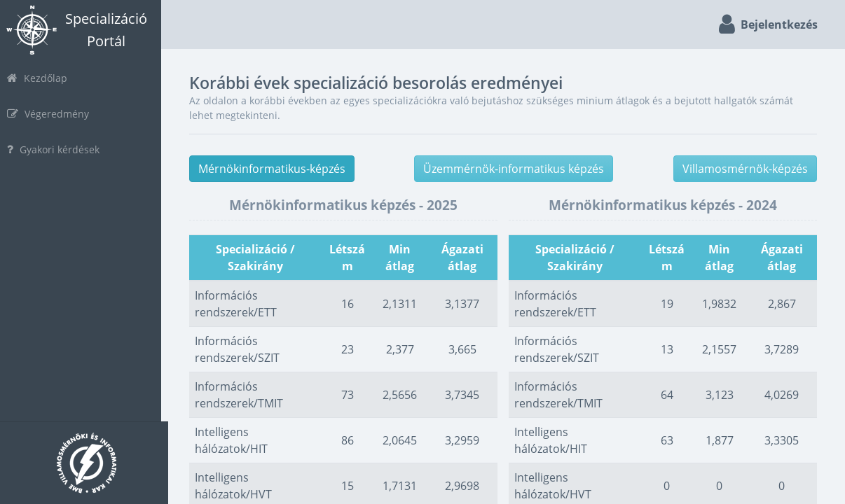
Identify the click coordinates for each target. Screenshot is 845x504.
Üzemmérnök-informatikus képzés (518, 169)
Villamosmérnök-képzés (745, 169)
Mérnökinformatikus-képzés (279, 169)
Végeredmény (55, 114)
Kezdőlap (44, 78)
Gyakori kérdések (60, 149)
